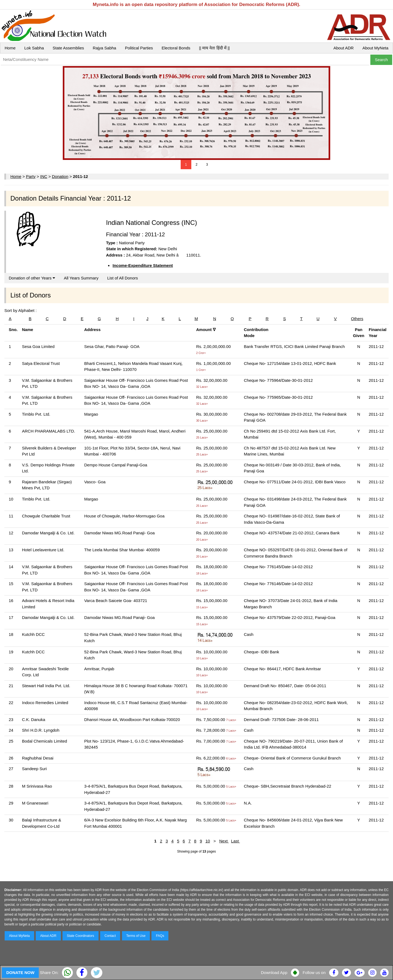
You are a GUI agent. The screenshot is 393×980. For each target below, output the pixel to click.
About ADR (344, 48)
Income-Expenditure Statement (143, 265)
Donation (60, 176)
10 (208, 841)
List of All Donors (123, 278)
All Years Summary (81, 278)
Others (357, 319)
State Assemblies (68, 48)
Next (224, 841)
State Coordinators (81, 936)
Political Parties (139, 48)
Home (10, 48)
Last (236, 841)
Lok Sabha (34, 48)
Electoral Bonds (176, 48)
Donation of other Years (32, 278)
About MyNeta (375, 48)
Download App (274, 972)
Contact (110, 936)
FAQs (160, 936)
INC (44, 176)
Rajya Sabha (105, 48)
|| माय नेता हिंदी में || (214, 48)
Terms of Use (136, 936)
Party (31, 176)
